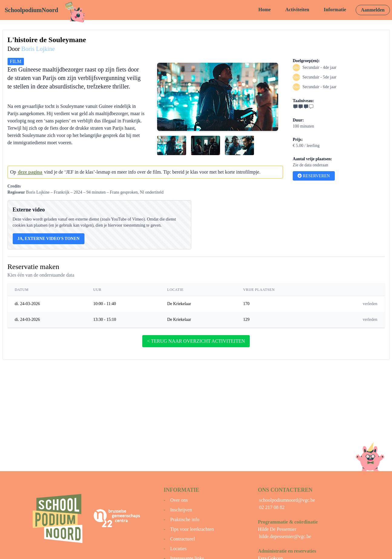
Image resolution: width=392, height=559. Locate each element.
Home (265, 10)
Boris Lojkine (38, 49)
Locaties (178, 549)
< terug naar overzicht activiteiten (196, 341)
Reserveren (314, 176)
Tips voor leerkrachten (192, 529)
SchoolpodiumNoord (32, 10)
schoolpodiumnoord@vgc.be (287, 500)
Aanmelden (373, 10)
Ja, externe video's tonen (49, 239)
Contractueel (183, 539)
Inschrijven (181, 510)
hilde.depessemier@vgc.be (285, 536)
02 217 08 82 (272, 507)
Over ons (179, 500)
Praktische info (185, 519)
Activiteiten (297, 10)
